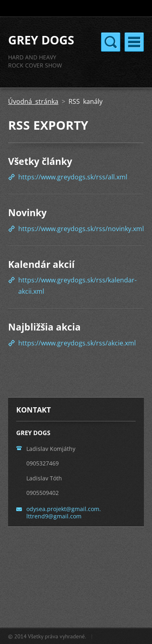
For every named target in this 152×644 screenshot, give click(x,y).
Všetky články (40, 161)
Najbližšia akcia (44, 327)
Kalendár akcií (41, 264)
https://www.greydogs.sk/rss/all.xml (73, 177)
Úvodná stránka (33, 101)
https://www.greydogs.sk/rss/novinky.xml (81, 229)
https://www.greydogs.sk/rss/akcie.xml (77, 343)
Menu (134, 42)
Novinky (27, 213)
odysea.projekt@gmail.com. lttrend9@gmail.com (64, 512)
